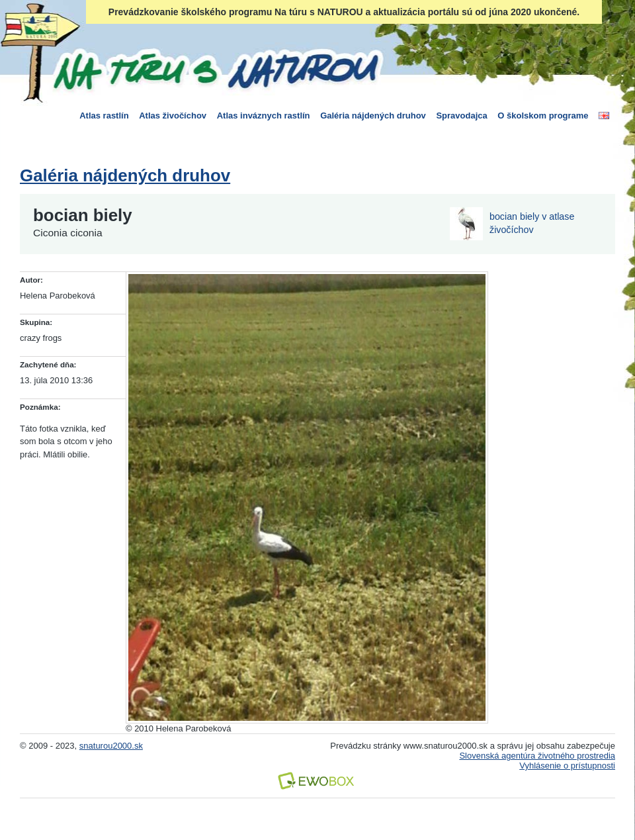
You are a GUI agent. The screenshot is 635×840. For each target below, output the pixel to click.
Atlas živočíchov (173, 116)
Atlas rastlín (104, 116)
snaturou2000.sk (111, 746)
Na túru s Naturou (215, 69)
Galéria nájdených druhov (373, 116)
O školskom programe (543, 116)
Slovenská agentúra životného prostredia (537, 756)
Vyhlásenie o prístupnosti (567, 766)
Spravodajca (461, 116)
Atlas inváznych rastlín (264, 116)
